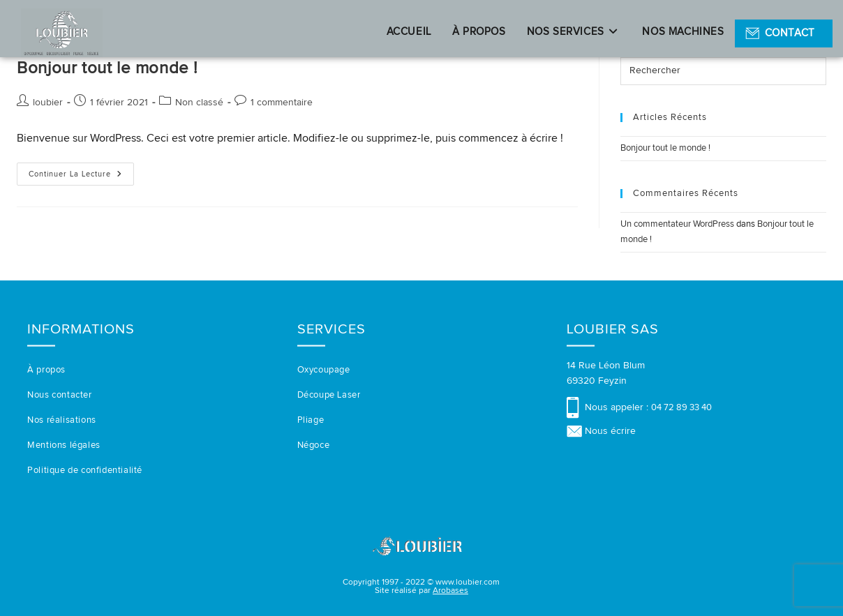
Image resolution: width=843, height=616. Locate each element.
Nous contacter (59, 395)
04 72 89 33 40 (681, 408)
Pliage (311, 420)
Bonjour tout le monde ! (107, 68)
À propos (46, 370)
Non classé (199, 103)
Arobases (450, 591)
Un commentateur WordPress (677, 224)
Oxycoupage (324, 370)
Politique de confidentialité (85, 471)
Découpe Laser (329, 395)
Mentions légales (64, 445)
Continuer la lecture (81, 178)
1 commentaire (282, 103)
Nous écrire (610, 431)
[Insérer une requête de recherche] (723, 71)
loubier (48, 103)
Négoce (314, 445)
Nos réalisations (62, 420)
